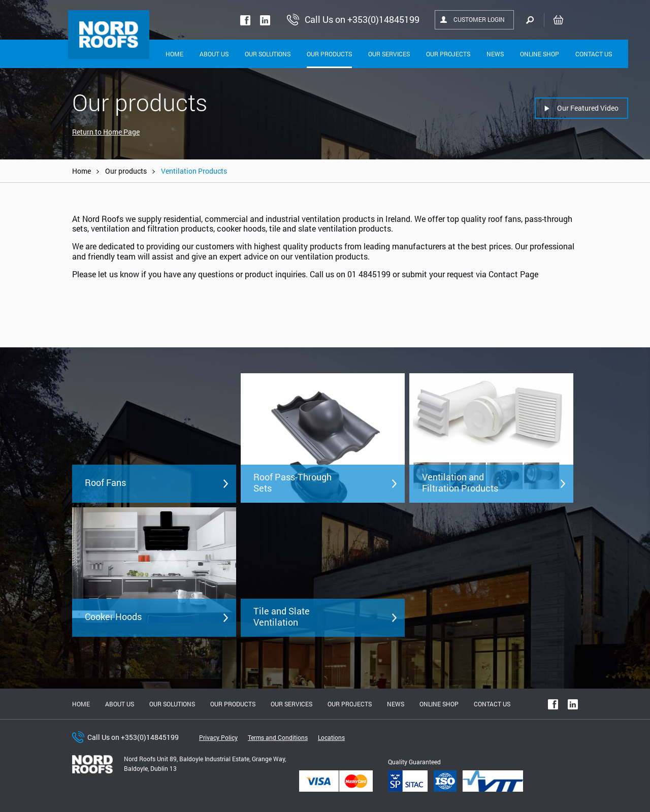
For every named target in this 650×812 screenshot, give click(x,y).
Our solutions (268, 54)
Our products (126, 171)
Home (174, 54)
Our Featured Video (588, 108)
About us (120, 704)
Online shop (540, 54)
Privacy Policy (218, 737)
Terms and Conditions (278, 737)
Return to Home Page (106, 132)
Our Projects (448, 54)
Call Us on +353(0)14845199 (133, 737)
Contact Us (594, 54)
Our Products (329, 54)
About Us (214, 54)
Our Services (389, 54)
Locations (331, 737)
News (495, 54)
